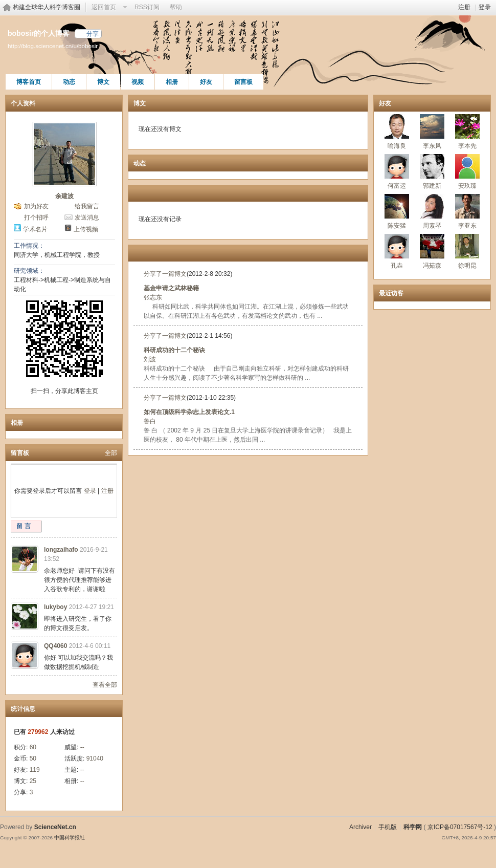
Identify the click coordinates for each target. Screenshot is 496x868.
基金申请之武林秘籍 (171, 288)
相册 (172, 82)
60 (33, 747)
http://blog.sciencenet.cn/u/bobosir (53, 46)
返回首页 (104, 7)
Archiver (360, 827)
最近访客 (391, 293)
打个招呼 (36, 218)
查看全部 (105, 685)
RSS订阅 (147, 7)
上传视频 (86, 229)
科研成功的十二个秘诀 (174, 350)
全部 (111, 453)
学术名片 (35, 229)
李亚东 (467, 226)
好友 (206, 82)
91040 (95, 758)
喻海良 (397, 146)
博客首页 (29, 82)
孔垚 (397, 266)
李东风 (432, 146)
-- (82, 747)
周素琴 (432, 226)
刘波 (150, 359)
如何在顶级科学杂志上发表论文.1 (189, 412)
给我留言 (87, 206)
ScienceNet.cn (55, 827)
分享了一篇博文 (165, 274)
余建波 (64, 196)
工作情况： (29, 246)
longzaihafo (61, 550)
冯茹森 (432, 266)
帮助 (176, 7)
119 (35, 770)
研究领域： (29, 271)
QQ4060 (55, 646)
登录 (485, 7)
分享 (93, 34)
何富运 (397, 186)
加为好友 (36, 206)
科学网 (413, 827)
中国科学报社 (70, 838)
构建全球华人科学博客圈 (47, 7)
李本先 (467, 146)
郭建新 (432, 186)
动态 (69, 82)
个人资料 (23, 103)
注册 (464, 7)
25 (33, 781)
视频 (138, 82)
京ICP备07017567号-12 (460, 827)
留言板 (243, 82)
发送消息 (87, 218)
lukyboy (55, 607)
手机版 (388, 827)
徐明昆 (467, 266)
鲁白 (150, 421)
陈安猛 (397, 226)
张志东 (153, 297)
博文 (103, 82)
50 (33, 758)
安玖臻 (467, 186)
